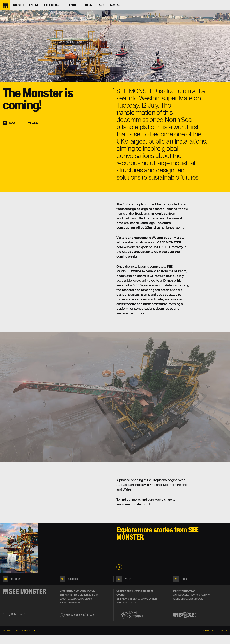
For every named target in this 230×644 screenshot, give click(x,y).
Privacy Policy (210, 631)
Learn (72, 5)
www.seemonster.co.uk (134, 504)
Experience (52, 5)
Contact (116, 5)
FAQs (101, 5)
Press (88, 5)
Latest (34, 5)
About (17, 5)
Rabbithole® (18, 614)
